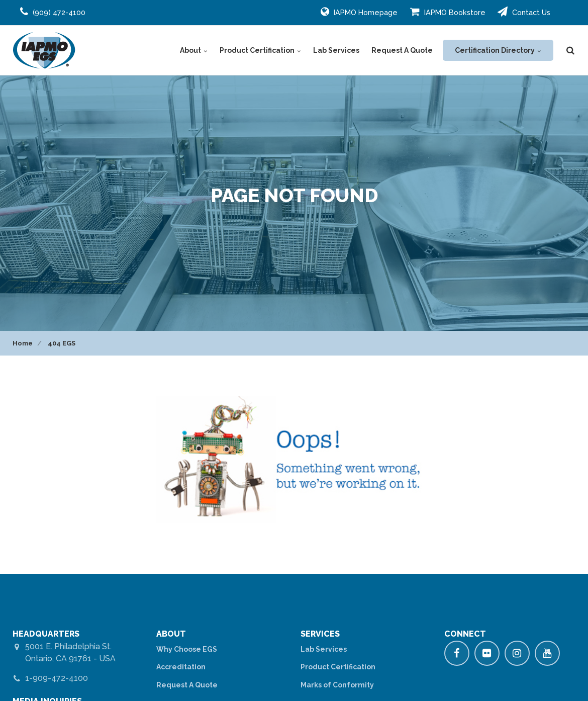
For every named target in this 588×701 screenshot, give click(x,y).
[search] (570, 50)
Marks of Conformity (337, 685)
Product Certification (260, 50)
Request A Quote (402, 50)
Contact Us (524, 12)
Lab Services (336, 50)
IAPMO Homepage (359, 12)
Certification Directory (498, 50)
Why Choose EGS (187, 649)
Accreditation (181, 667)
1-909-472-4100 (57, 678)
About (194, 50)
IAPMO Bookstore (448, 12)
